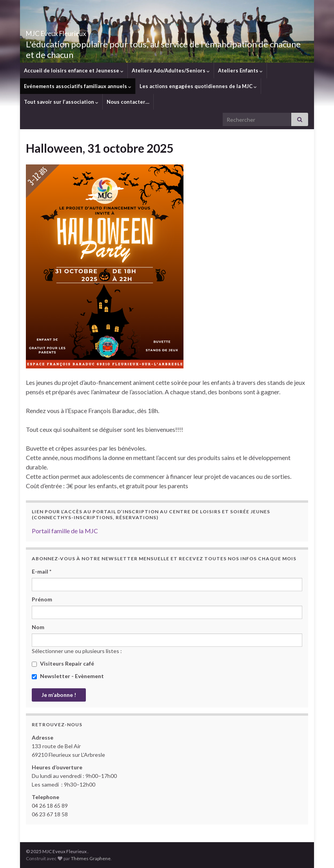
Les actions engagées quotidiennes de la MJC (198, 86)
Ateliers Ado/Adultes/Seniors (171, 70)
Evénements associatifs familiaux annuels (78, 86)
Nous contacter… (128, 102)
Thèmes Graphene (91, 858)
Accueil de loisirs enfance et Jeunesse (74, 70)
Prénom (42, 599)
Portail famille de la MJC (65, 531)
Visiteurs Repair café (63, 663)
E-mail (42, 571)
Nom (38, 627)
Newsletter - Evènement (68, 676)
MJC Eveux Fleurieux (80, 31)
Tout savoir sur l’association (61, 102)
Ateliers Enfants (240, 70)
